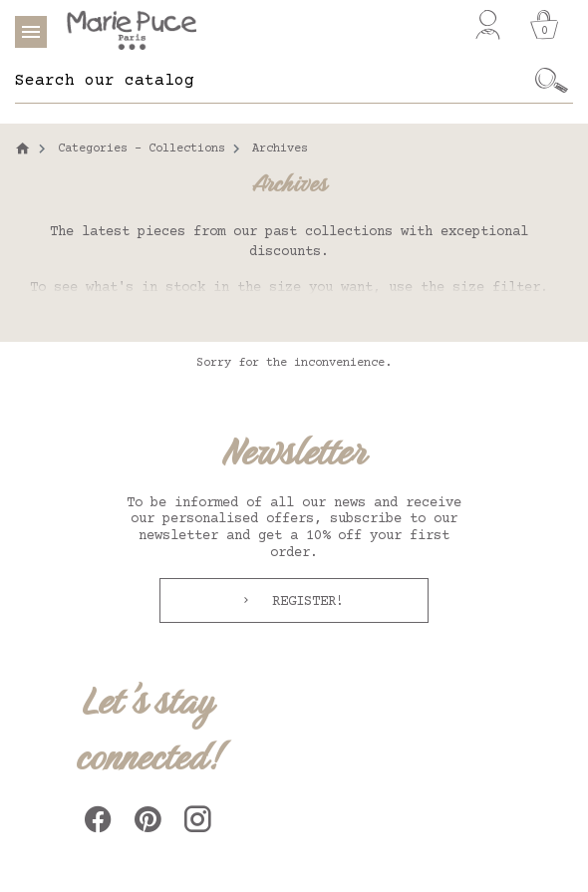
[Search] (273, 81)
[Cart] (544, 25)
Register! (304, 602)
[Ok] (552, 81)
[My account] (488, 25)
